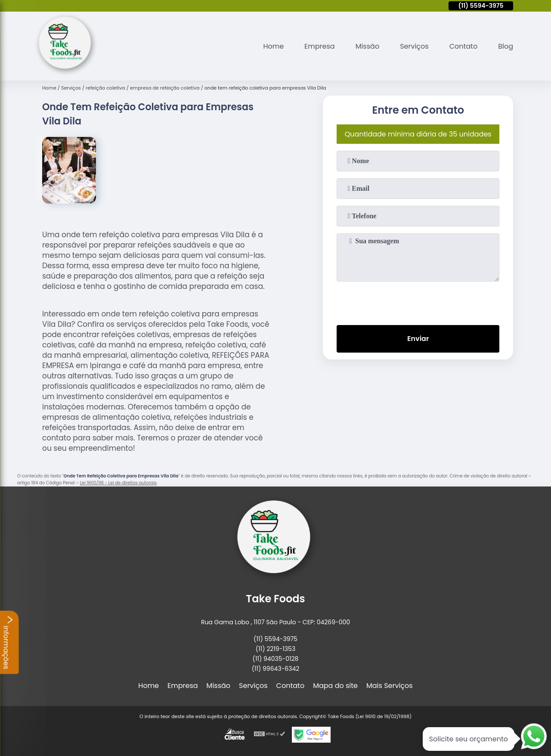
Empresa (320, 46)
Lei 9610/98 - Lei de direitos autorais (118, 483)
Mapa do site (335, 686)
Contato (464, 46)
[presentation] (418, 301)
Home (273, 46)
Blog (506, 46)
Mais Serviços (390, 686)
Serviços (414, 46)
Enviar (418, 339)
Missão (367, 46)
